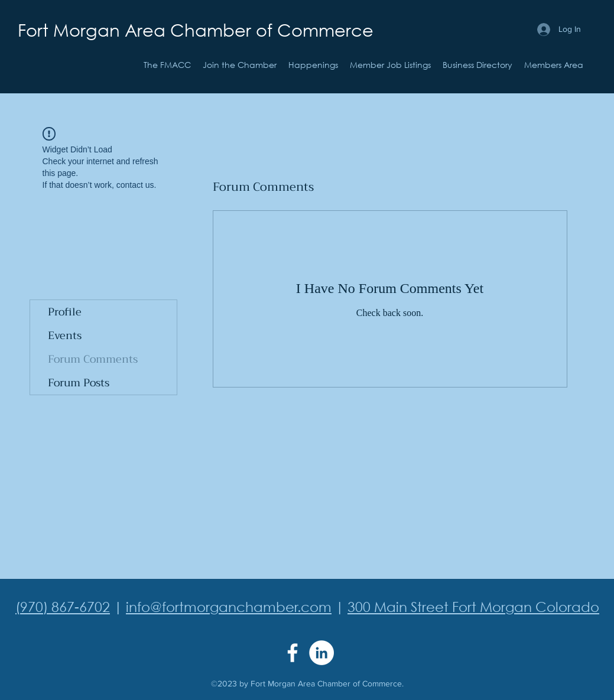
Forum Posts (79, 383)
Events (65, 336)
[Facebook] (293, 653)
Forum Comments (93, 359)
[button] (313, 65)
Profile (65, 312)
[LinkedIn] (321, 653)
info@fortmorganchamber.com (229, 606)
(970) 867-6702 (63, 606)
